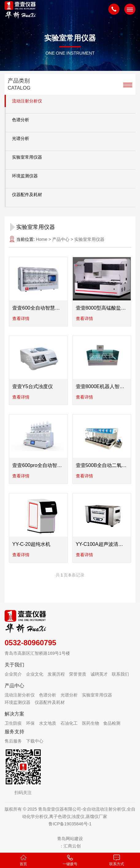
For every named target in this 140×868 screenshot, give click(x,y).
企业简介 (13, 674)
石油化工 (69, 723)
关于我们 (14, 665)
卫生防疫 (13, 723)
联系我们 (120, 674)
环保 (30, 723)
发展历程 (56, 674)
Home (42, 239)
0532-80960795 (30, 643)
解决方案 (14, 714)
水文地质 (48, 723)
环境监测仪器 (25, 176)
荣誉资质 (78, 674)
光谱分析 (21, 138)
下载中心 (35, 741)
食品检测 (112, 723)
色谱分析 (21, 120)
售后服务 (13, 741)
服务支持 (14, 732)
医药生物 (91, 723)
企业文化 (35, 674)
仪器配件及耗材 (27, 195)
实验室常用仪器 (27, 157)
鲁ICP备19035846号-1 (70, 824)
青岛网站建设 (70, 839)
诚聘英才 (99, 674)
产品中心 (14, 686)
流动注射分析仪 (27, 101)
